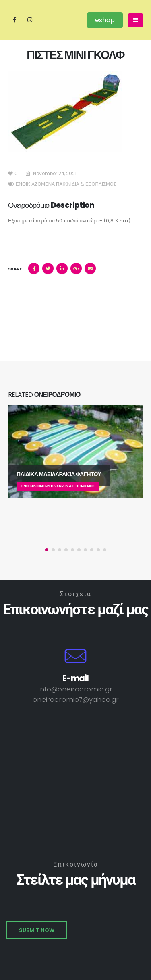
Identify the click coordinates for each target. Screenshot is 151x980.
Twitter (48, 268)
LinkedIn (62, 268)
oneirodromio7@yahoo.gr (76, 699)
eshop (105, 20)
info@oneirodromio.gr (75, 689)
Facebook (34, 268)
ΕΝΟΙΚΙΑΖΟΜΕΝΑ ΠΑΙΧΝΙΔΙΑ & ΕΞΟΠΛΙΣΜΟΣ (66, 184)
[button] (47, 550)
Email (90, 268)
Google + (76, 268)
